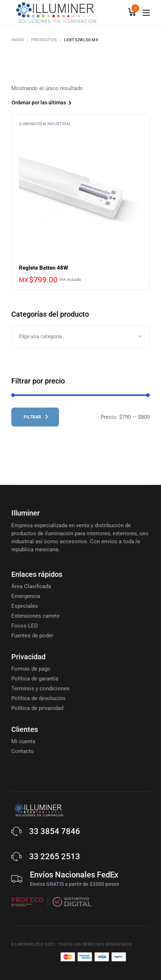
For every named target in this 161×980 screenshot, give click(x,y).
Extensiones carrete (36, 616)
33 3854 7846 (55, 831)
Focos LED (25, 626)
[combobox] (53, 103)
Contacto (23, 751)
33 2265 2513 (55, 856)
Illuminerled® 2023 (33, 944)
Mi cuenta (23, 741)
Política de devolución (38, 698)
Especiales (25, 606)
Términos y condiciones (40, 688)
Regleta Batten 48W (44, 268)
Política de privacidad (37, 708)
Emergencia (26, 596)
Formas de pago (31, 669)
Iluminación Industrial (45, 124)
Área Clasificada (31, 586)
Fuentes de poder (32, 636)
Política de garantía (35, 679)
